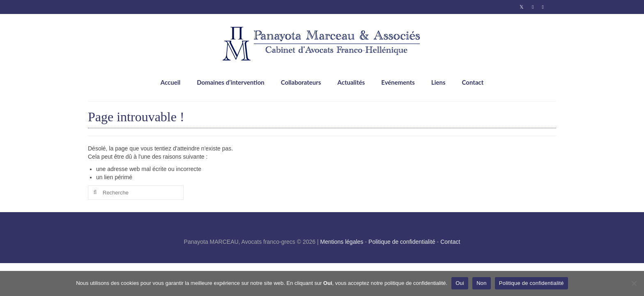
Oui (460, 283)
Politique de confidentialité (402, 242)
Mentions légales (342, 242)
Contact (450, 242)
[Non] (634, 283)
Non (482, 283)
